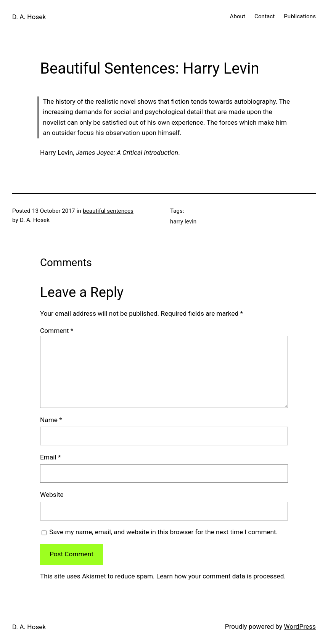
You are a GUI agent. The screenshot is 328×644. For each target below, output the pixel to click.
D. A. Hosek (29, 17)
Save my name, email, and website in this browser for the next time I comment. (163, 532)
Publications (300, 16)
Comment (57, 331)
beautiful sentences (108, 211)
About (237, 16)
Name (51, 420)
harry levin (183, 222)
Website (52, 495)
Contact (264, 16)
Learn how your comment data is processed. (221, 576)
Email (50, 457)
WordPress (300, 626)
